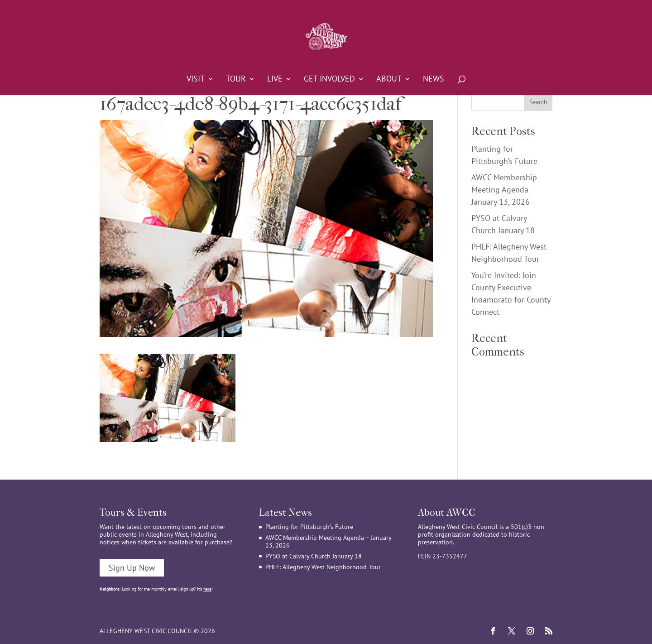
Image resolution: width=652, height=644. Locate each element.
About (389, 80)
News (434, 80)
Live (275, 80)
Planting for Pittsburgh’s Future (309, 527)
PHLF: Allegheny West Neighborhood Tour (323, 567)
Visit (196, 80)
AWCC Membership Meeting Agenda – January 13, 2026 (504, 190)
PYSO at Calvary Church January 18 (314, 556)
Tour (236, 80)
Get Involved (329, 80)
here (207, 589)
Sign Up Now (132, 568)
